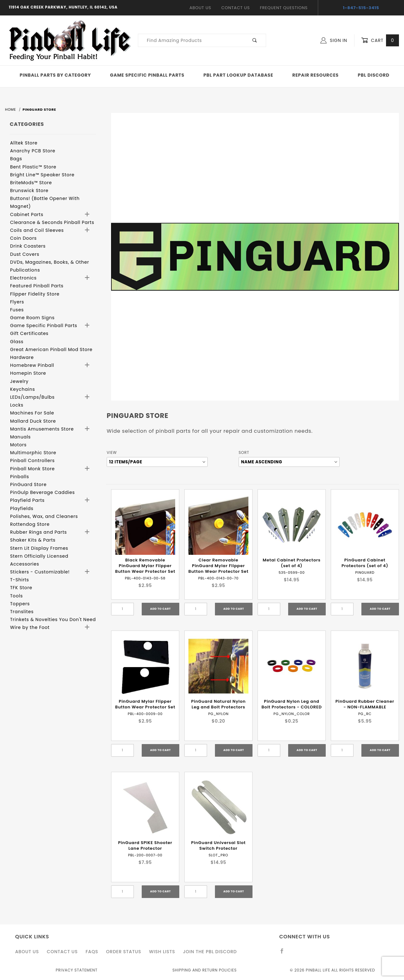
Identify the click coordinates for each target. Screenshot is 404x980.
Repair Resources (315, 75)
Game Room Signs (32, 318)
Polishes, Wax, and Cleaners (44, 516)
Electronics (23, 278)
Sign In (334, 40)
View (112, 452)
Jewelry (19, 381)
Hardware (22, 357)
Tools (16, 596)
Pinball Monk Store (33, 469)
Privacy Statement (77, 970)
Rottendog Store (30, 524)
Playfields (22, 508)
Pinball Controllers (32, 461)
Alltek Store (24, 143)
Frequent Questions (284, 8)
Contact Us (235, 8)
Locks (17, 405)
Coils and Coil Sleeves (37, 230)
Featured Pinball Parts (37, 286)
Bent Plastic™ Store (33, 167)
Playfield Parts (27, 500)
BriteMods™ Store (31, 183)
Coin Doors (23, 238)
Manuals (20, 437)
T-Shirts (20, 580)
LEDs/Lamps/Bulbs (32, 397)
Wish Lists (162, 952)
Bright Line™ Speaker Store (42, 175)
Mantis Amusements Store (42, 429)
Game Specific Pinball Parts (147, 75)
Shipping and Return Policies (205, 970)
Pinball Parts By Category (55, 75)
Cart (380, 41)
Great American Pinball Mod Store (51, 349)
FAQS (92, 952)
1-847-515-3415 (361, 8)
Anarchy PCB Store (33, 151)
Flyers (17, 302)
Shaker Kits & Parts (33, 540)
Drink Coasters (28, 246)
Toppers (20, 604)
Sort (244, 452)
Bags (16, 159)
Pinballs (20, 477)
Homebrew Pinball (32, 365)
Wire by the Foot (30, 627)
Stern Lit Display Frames (39, 548)
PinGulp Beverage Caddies (42, 492)
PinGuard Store (28, 484)
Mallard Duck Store (33, 421)
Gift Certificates (29, 333)
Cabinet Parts (27, 214)
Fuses (17, 310)
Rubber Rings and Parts (39, 532)
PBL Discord (373, 75)
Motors (18, 445)
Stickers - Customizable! (40, 572)
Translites (22, 612)
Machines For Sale (32, 413)
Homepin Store (28, 373)
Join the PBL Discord (210, 952)
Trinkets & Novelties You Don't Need (53, 619)
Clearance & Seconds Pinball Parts (52, 222)
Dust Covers (25, 254)
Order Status (124, 952)
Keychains (23, 389)
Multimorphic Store (33, 453)
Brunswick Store (29, 191)
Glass (17, 342)
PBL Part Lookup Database (238, 75)
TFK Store (21, 588)
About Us (200, 8)
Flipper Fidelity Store (35, 294)
